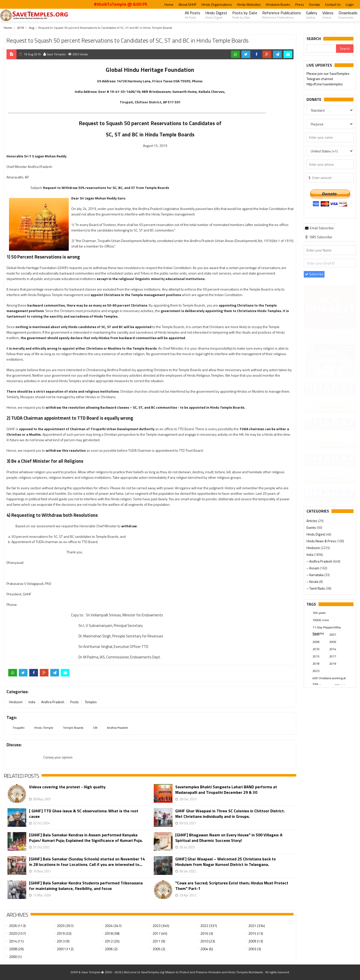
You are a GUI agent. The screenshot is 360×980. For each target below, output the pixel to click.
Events (312, 528)
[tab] (319, 228)
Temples (91, 702)
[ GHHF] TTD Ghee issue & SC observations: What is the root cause (84, 814)
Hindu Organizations (217, 4)
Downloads (348, 15)
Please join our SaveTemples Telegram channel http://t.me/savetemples (328, 79)
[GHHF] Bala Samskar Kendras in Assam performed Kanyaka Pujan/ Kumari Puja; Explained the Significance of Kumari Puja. (86, 838)
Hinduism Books (278, 4)
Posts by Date (245, 15)
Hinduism (16, 702)
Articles (312, 521)
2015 (316, 656)
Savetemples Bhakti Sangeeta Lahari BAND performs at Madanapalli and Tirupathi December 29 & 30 (226, 790)
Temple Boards (73, 728)
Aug (31, 28)
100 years (319, 613)
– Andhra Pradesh (320, 561)
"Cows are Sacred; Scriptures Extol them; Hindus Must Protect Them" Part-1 (232, 886)
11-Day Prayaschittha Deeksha (327, 628)
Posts (74, 702)
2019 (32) (64, 933)
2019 (20, 28)
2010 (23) (208, 941)
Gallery (312, 15)
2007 (333, 635)
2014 (333, 649)
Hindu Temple (44, 728)
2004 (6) (207, 949)
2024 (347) (113, 926)
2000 (316, 635)
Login (350, 4)
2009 (333, 642)
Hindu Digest (216, 15)
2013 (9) (63, 941)
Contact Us (333, 4)
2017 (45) (160, 933)
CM (95, 728)
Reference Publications (282, 15)
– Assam (313, 568)
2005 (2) (159, 949)
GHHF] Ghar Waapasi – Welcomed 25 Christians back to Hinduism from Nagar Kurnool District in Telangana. (225, 862)
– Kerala (313, 582)
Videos (328, 15)
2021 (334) (257, 926)
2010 (316, 649)
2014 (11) (16, 941)
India (32, 702)
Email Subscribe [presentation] (319, 228)
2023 (316, 671)
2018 (316, 664)
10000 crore (321, 620)
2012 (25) (112, 941)
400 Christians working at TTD (329, 678)
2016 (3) (207, 933)
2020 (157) (17, 933)
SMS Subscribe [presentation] (318, 237)
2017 (333, 656)
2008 (316, 642)
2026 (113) (17, 926)
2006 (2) (111, 949)
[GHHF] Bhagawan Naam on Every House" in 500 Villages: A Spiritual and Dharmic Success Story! (229, 838)
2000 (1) (15, 957)
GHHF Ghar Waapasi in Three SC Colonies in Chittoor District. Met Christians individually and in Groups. (230, 814)
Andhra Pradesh (53, 702)
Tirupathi (18, 728)
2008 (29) (16, 949)
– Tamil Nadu (316, 588)
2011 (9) (159, 941)
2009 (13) (256, 941)
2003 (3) (255, 949)
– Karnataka (315, 575)
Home (169, 4)
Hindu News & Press (322, 541)
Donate (314, 4)
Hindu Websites (249, 4)
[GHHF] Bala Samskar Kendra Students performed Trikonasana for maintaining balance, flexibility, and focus (86, 886)
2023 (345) (161, 926)
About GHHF (187, 4)
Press (300, 4)
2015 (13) (256, 933)
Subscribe (314, 274)
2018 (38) (112, 933)
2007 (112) (65, 949)
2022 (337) (209, 926)
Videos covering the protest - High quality (67, 787)
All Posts (192, 15)
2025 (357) (65, 926)
